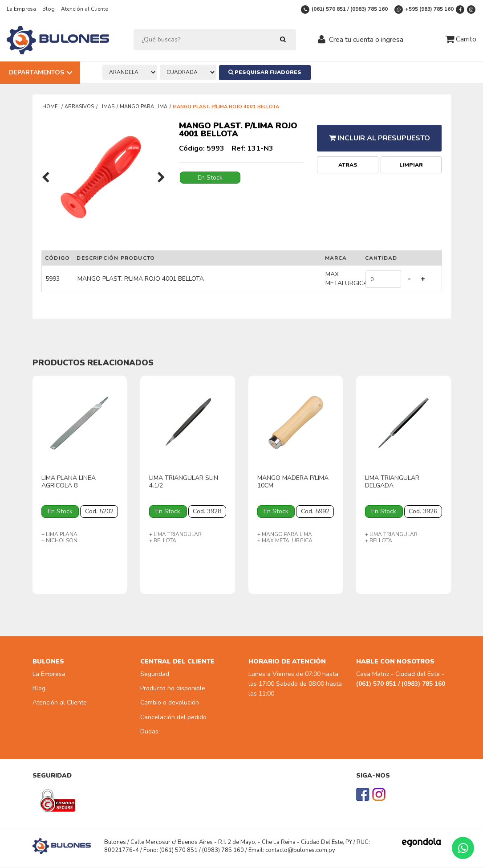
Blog (49, 9)
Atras (348, 160)
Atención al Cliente (84, 9)
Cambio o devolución (170, 703)
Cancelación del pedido (173, 717)
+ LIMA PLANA (59, 534)
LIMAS (107, 107)
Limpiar (411, 160)
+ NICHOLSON (59, 540)
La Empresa (21, 9)
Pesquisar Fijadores (268, 72)
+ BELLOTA (163, 540)
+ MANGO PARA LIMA (285, 534)
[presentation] (46, 178)
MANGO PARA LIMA (144, 107)
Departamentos (37, 72)
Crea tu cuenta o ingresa (366, 40)
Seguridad (155, 674)
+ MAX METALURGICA (285, 540)
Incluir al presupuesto (379, 135)
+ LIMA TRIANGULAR (175, 534)
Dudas (149, 732)
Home (51, 107)
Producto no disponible (173, 689)
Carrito (461, 39)
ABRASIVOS (79, 107)
